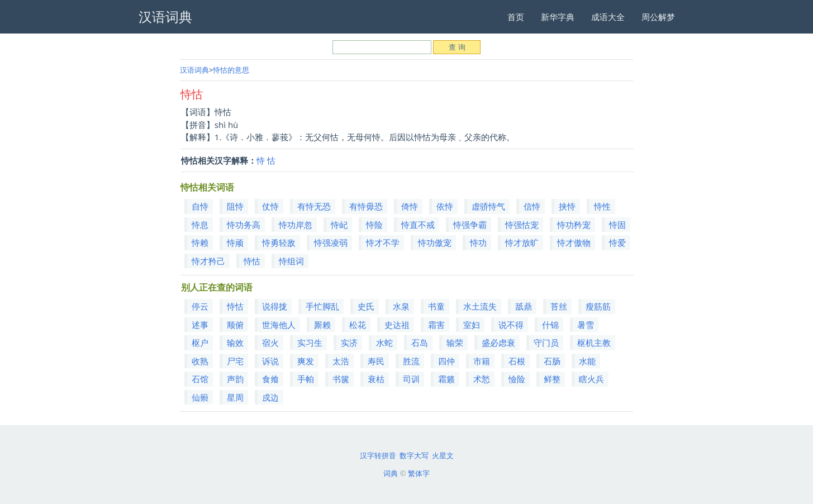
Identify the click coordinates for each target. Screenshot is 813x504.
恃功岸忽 (296, 225)
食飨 (270, 379)
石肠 (552, 361)
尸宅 (235, 361)
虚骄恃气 (488, 206)
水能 (587, 361)
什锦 (550, 325)
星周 (235, 397)
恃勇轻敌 (279, 243)
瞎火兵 (591, 379)
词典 (391, 473)
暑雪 (586, 325)
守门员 (546, 343)
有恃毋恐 (366, 206)
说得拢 (275, 306)
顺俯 (235, 325)
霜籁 (446, 379)
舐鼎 (524, 306)
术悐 (482, 379)
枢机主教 (594, 343)
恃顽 (235, 243)
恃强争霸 (470, 225)
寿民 (376, 361)
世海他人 (279, 325)
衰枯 (376, 379)
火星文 (443, 455)
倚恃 (410, 206)
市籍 (482, 361)
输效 (235, 343)
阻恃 (235, 206)
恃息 (200, 225)
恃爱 (617, 243)
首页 (516, 17)
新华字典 (558, 17)
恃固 (617, 225)
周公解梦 (658, 17)
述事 (200, 325)
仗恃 (270, 206)
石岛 (420, 343)
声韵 (235, 379)
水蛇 (384, 343)
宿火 (270, 343)
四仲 (446, 361)
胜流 (411, 361)
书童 (436, 306)
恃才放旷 (522, 243)
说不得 (511, 325)
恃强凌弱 (331, 243)
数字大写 (414, 455)
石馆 (200, 379)
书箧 (341, 379)
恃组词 (291, 261)
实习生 (310, 343)
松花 (358, 325)
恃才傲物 (574, 243)
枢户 (200, 343)
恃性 (602, 206)
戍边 (270, 397)
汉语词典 (194, 70)
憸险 (517, 379)
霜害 (436, 325)
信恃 (532, 206)
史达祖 (397, 325)
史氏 (366, 306)
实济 (349, 343)
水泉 (401, 306)
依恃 (445, 206)
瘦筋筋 (598, 306)
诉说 (270, 361)
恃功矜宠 (574, 225)
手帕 (306, 379)
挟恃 (567, 206)
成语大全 (608, 17)
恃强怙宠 (522, 225)
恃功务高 (244, 225)
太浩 (341, 361)
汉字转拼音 (378, 455)
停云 (200, 306)
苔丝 (559, 306)
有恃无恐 (314, 206)
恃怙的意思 (231, 70)
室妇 (472, 325)
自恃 (200, 206)
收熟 (200, 361)
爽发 (306, 361)
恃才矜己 (208, 261)
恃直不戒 (418, 225)
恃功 (478, 243)
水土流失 (480, 306)
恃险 (374, 225)
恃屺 (339, 225)
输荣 (455, 343)
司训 (411, 379)
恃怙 (252, 261)
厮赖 (322, 325)
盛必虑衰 (498, 343)
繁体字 (419, 473)
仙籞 (200, 397)
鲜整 (552, 379)
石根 (517, 361)
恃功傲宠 (435, 243)
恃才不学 (383, 243)
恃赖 (200, 243)
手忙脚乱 (322, 306)
